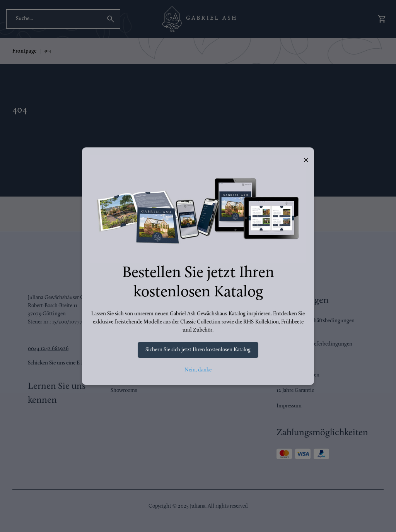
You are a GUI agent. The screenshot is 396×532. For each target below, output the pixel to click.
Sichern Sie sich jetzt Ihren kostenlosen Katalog (198, 350)
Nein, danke (198, 370)
